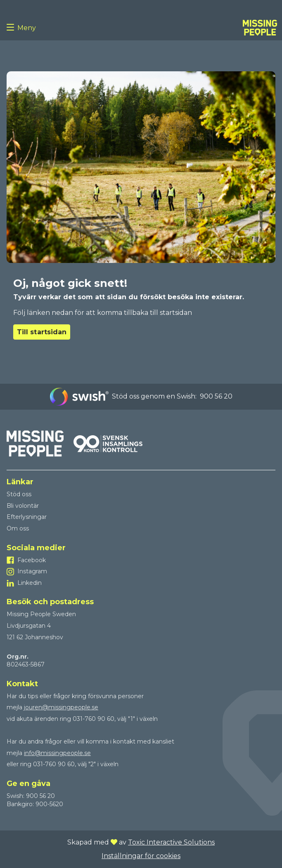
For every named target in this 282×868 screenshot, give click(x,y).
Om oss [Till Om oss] (18, 528)
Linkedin (30, 583)
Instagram (32, 571)
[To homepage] (260, 28)
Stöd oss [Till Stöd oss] (19, 494)
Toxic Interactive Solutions (171, 842)
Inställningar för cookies (141, 856)
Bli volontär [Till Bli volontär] (23, 506)
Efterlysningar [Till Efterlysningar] (27, 517)
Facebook (32, 560)
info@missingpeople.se (57, 753)
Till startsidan (42, 332)
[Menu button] (12, 28)
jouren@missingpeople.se (61, 707)
